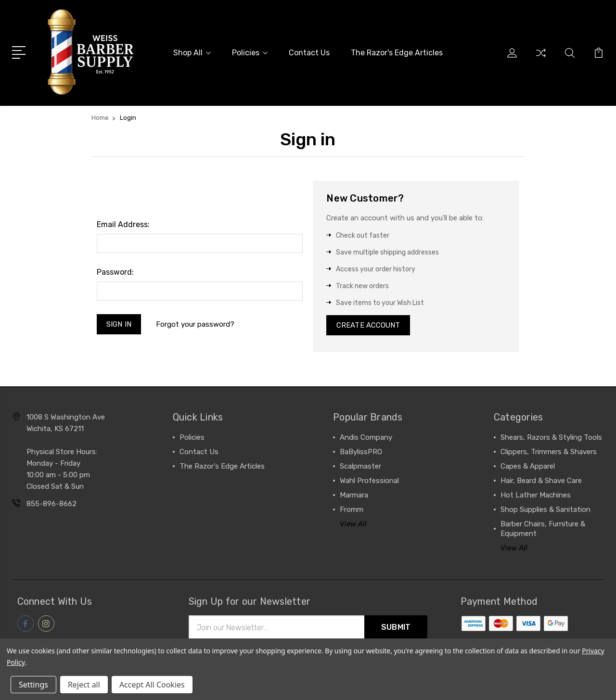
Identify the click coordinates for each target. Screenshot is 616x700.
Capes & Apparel (528, 467)
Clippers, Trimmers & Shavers (549, 453)
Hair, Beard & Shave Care (541, 482)
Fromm (352, 510)
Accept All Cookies (152, 685)
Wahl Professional (369, 482)
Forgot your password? (196, 324)
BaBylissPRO (361, 453)
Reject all (84, 685)
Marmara (354, 496)
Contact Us (309, 53)
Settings (33, 685)
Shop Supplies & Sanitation (545, 510)
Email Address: (123, 224)
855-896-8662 (51, 505)
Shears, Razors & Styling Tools (551, 438)
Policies (250, 53)
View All (353, 525)
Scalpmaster (360, 467)
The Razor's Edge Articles (397, 53)
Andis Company (366, 438)
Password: (115, 272)
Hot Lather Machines (536, 496)
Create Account (368, 326)
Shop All (192, 53)
